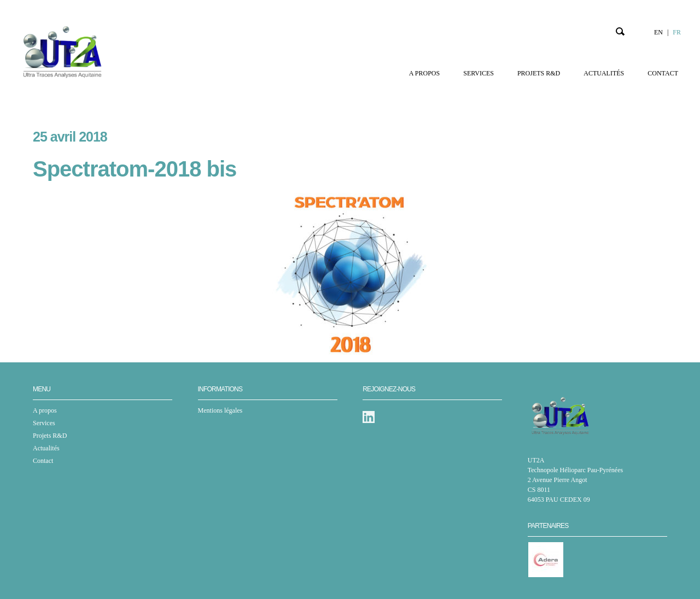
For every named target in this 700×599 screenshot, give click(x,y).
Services (479, 73)
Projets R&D (539, 73)
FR (677, 32)
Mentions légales (220, 410)
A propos (424, 73)
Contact (663, 73)
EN (658, 32)
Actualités (604, 73)
